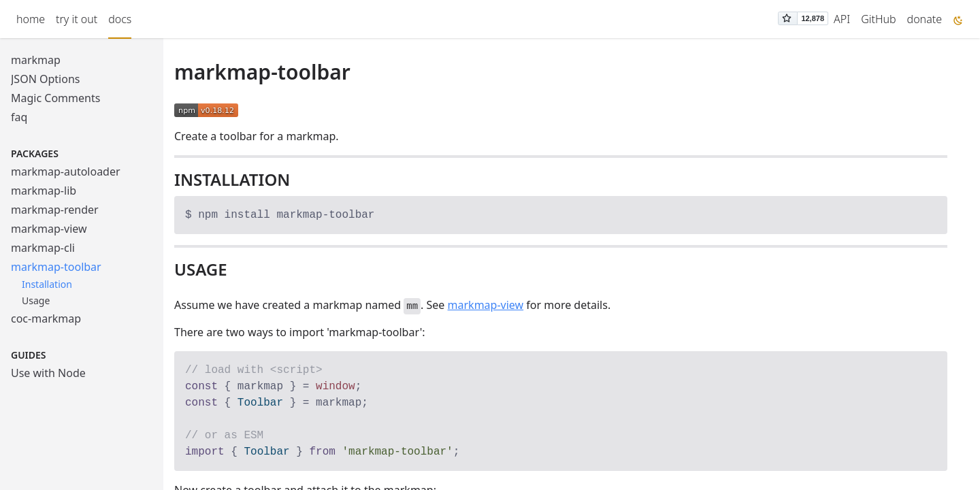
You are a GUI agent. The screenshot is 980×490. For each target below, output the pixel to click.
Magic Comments (55, 98)
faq (19, 117)
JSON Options (45, 79)
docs (120, 19)
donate (925, 19)
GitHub (878, 19)
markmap (36, 60)
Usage (36, 300)
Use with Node (48, 373)
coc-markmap (46, 318)
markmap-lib (44, 191)
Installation (47, 284)
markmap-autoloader (66, 171)
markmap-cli (43, 248)
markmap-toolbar (56, 267)
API (842, 19)
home (31, 19)
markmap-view (49, 229)
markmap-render (55, 210)
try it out (77, 19)
